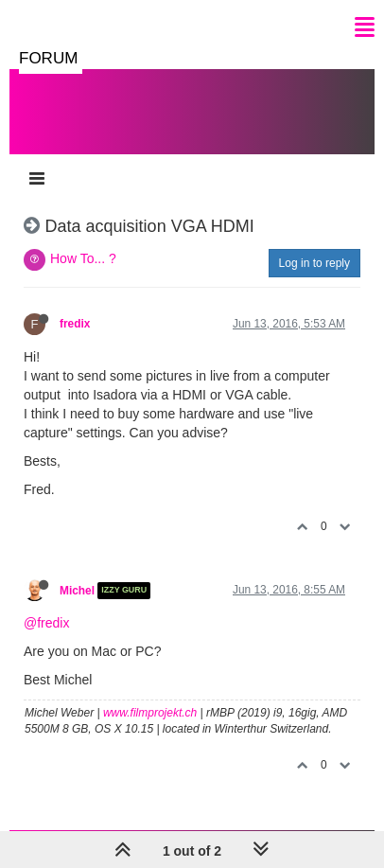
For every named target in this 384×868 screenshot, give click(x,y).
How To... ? (83, 258)
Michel (77, 591)
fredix (75, 324)
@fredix (46, 623)
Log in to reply (314, 263)
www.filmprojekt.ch (150, 713)
